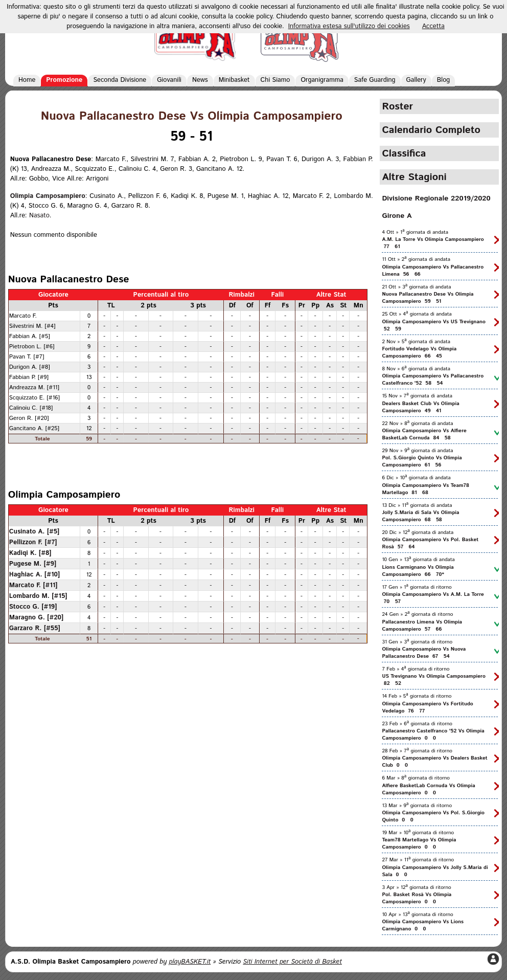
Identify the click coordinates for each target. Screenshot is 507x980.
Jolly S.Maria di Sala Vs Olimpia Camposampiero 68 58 (420, 516)
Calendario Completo (431, 130)
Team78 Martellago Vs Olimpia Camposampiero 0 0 (419, 843)
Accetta (433, 26)
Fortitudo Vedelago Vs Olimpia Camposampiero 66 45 (419, 352)
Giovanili (169, 80)
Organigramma (322, 80)
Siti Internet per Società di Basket (292, 962)
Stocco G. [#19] (33, 607)
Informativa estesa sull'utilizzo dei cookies (349, 26)
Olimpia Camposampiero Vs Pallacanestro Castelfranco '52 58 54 (433, 380)
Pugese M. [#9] (33, 564)
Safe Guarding (375, 80)
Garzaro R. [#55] (35, 628)
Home (27, 80)
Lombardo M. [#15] (38, 596)
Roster (397, 106)
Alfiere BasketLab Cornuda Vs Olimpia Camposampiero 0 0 (428, 789)
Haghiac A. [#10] (34, 574)
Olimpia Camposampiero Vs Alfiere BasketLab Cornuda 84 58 (424, 434)
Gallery (416, 80)
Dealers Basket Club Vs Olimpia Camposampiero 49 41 (420, 407)
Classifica (404, 153)
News (200, 80)
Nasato (39, 216)
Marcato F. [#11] (33, 585)
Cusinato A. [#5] (34, 531)
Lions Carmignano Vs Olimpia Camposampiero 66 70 (418, 571)
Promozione (64, 80)
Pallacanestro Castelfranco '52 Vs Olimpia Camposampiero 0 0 (433, 734)
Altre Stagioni (414, 177)
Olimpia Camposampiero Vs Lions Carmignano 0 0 (423, 925)
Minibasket (234, 80)
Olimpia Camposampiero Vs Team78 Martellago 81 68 (425, 489)
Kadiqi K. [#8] (30, 553)
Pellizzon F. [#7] (33, 542)
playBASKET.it (190, 962)
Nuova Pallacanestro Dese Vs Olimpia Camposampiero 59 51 (428, 298)
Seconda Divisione (120, 80)
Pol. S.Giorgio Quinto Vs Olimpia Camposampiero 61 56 (422, 461)
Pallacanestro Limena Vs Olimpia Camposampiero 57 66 (422, 626)
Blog (444, 80)
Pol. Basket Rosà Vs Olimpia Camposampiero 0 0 (417, 898)
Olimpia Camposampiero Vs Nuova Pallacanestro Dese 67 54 (424, 653)
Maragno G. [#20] (37, 617)
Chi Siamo (275, 80)
